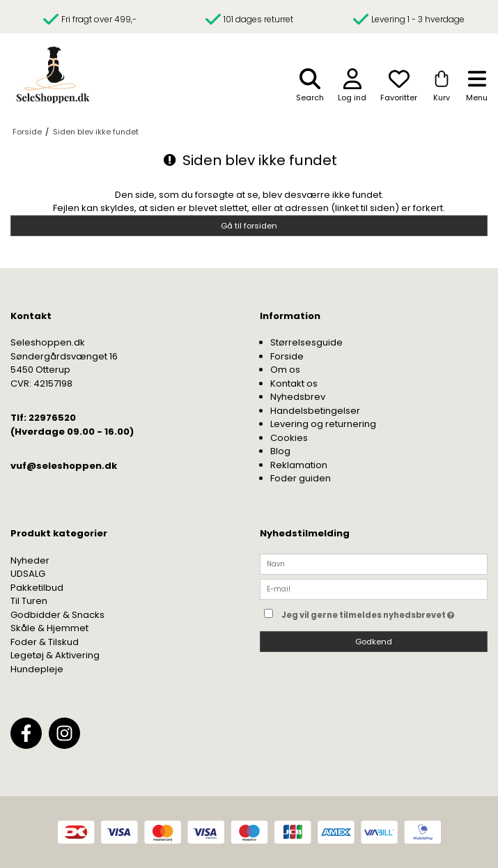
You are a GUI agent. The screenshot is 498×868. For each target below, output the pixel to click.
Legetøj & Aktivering (55, 655)
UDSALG (28, 574)
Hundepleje (37, 669)
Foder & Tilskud (45, 642)
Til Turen (29, 601)
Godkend (374, 642)
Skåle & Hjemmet (49, 628)
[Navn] (374, 563)
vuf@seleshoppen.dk (64, 466)
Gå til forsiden (249, 226)
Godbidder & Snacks (57, 615)
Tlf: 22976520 (43, 418)
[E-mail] (374, 589)
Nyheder (30, 560)
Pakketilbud (37, 588)
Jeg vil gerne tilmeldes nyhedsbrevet (384, 613)
